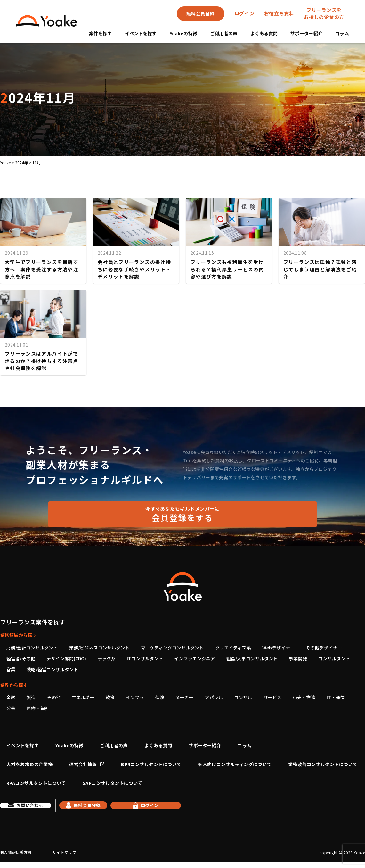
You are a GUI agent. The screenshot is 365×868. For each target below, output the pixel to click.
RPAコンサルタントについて (36, 783)
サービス (273, 697)
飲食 (110, 697)
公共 (11, 708)
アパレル (214, 697)
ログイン (244, 13)
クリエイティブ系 (233, 648)
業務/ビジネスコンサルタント (99, 648)
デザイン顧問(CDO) (66, 658)
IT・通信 (336, 697)
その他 (54, 697)
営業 (11, 669)
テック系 (107, 658)
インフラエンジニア (195, 658)
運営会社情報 (83, 764)
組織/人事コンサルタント (252, 658)
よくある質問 (264, 33)
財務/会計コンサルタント (32, 648)
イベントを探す (141, 33)
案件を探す (100, 33)
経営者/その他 (21, 658)
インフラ (135, 697)
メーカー (185, 697)
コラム (342, 33)
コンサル (243, 697)
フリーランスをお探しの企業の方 (324, 13)
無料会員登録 (200, 13)
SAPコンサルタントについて (113, 783)
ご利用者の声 (224, 33)
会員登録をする (182, 514)
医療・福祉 (38, 708)
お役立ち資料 (279, 13)
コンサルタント (334, 658)
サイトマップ (64, 859)
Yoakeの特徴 (183, 33)
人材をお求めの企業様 (29, 764)
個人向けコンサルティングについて (235, 764)
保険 (160, 697)
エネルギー (83, 697)
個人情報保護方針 (16, 859)
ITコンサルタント (145, 658)
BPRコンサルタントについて (151, 764)
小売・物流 (304, 697)
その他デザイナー (324, 648)
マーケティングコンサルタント (172, 648)
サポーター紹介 (306, 33)
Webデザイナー (278, 648)
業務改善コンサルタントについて (323, 764)
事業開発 (298, 658)
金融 (11, 697)
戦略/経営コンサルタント (52, 669)
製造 (31, 697)
